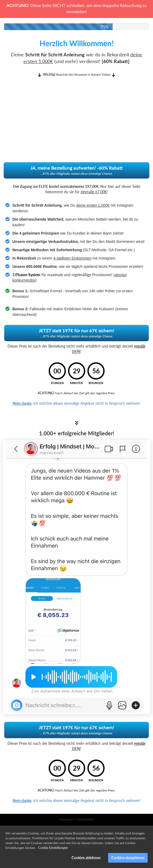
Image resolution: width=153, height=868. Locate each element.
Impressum (66, 819)
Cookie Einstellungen (53, 848)
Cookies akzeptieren (128, 858)
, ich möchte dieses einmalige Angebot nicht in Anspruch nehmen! (76, 403)
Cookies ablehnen (86, 858)
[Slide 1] (72, 705)
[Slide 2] (76, 705)
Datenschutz (86, 819)
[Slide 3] (81, 705)
